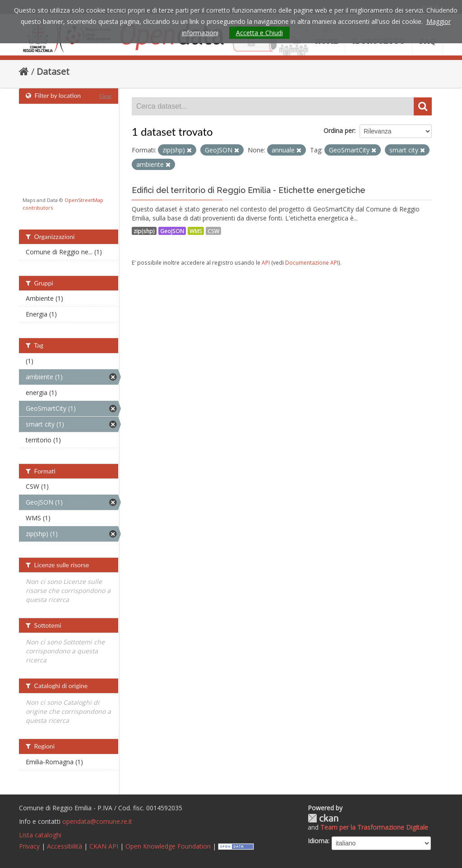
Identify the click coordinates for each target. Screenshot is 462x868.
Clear (105, 96)
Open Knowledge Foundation (168, 846)
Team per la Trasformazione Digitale (374, 827)
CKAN (323, 818)
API (266, 262)
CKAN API (104, 846)
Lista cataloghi (40, 835)
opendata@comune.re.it (97, 821)
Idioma (318, 841)
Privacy (29, 846)
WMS (196, 231)
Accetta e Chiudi (259, 33)
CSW (213, 231)
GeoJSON (172, 231)
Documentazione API (312, 262)
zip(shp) (144, 231)
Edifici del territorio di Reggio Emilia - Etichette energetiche (249, 190)
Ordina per (339, 131)
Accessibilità (65, 846)
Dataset (53, 71)
